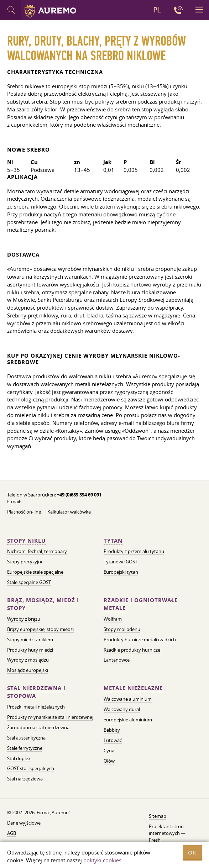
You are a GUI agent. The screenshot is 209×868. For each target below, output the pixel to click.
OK (192, 853)
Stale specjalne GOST (29, 582)
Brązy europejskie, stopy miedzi (40, 629)
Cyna (109, 751)
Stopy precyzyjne (25, 562)
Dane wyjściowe (24, 823)
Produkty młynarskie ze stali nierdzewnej (50, 717)
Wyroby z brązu (24, 619)
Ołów (109, 761)
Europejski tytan (121, 572)
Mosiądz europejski (28, 670)
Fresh (155, 840)
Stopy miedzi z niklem (30, 640)
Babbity (112, 730)
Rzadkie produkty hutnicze (132, 650)
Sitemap (158, 816)
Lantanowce (117, 660)
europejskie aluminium (128, 720)
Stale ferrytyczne (25, 748)
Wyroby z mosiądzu (28, 660)
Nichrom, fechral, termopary (37, 551)
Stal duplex (19, 758)
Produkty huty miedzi (30, 650)
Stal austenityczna (26, 738)
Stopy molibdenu (122, 629)
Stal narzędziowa (25, 779)
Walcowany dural (122, 709)
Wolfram (113, 619)
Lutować (113, 740)
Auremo (50, 11)
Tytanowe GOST (121, 562)
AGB (12, 833)
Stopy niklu (26, 541)
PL (157, 10)
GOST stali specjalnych (31, 768)
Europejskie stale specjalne (35, 572)
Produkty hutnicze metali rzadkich (140, 640)
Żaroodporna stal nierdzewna (38, 727)
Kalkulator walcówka (69, 512)
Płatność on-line (24, 512)
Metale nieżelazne (133, 688)
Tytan (113, 541)
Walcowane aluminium (128, 699)
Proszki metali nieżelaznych (36, 707)
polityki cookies (102, 860)
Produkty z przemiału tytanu (134, 551)
